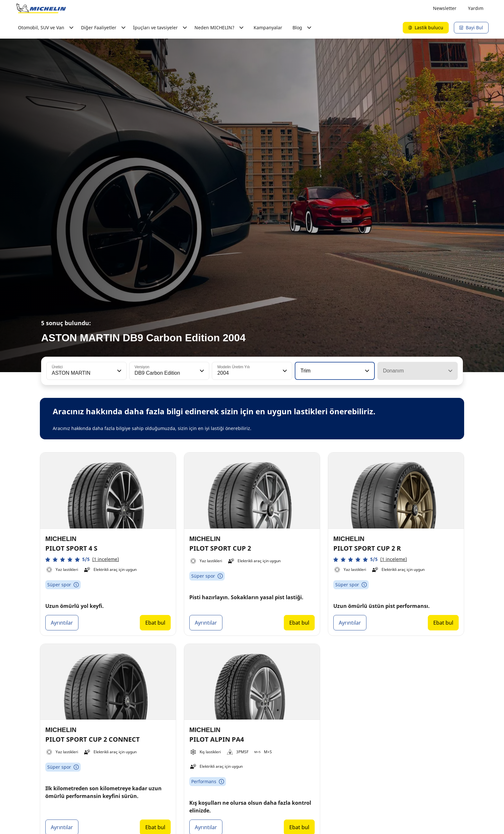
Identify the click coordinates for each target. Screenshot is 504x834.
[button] (119, 371)
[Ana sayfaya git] (41, 8)
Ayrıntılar (62, 623)
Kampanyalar (268, 27)
